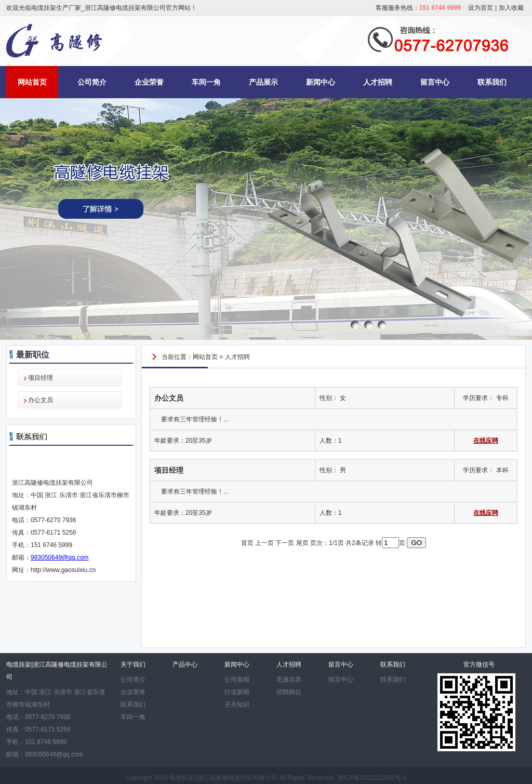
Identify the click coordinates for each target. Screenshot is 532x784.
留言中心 (435, 82)
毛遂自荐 (289, 680)
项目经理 (41, 378)
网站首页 (32, 82)
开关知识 (237, 705)
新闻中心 (321, 82)
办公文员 (41, 400)
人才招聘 (378, 82)
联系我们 (492, 82)
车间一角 (206, 82)
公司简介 (92, 82)
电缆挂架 (182, 778)
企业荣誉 (149, 82)
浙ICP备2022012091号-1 (372, 778)
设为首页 (481, 8)
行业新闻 (237, 692)
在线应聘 (486, 441)
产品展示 (263, 82)
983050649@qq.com (60, 557)
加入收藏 (511, 8)
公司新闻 (237, 680)
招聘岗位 (289, 692)
